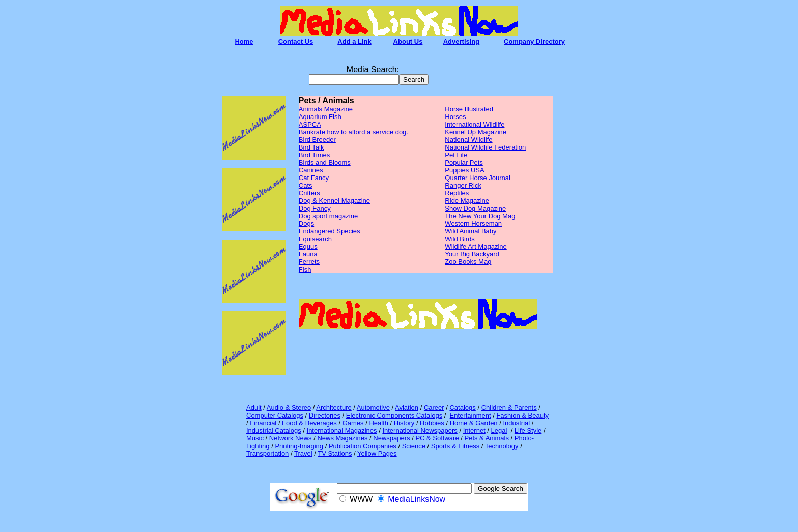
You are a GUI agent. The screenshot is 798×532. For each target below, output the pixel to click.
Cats (306, 185)
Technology (502, 446)
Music (255, 438)
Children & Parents (509, 408)
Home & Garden (474, 423)
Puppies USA (464, 170)
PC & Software (437, 438)
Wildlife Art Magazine (476, 246)
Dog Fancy (315, 208)
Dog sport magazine (328, 216)
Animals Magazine (326, 109)
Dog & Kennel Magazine (334, 201)
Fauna (308, 254)
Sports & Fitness (455, 446)
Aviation (407, 408)
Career (434, 408)
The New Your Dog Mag (480, 216)
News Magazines (342, 438)
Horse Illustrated (469, 109)
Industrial (516, 423)
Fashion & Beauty (522, 415)
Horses (455, 117)
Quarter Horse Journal (478, 178)
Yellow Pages (377, 453)
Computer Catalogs (275, 415)
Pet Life (456, 155)
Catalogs (462, 408)
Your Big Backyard (472, 254)
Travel (303, 453)
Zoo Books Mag (468, 262)
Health (379, 423)
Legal (499, 431)
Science (414, 446)
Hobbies (432, 423)
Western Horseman (473, 224)
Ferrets (309, 262)
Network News (291, 438)
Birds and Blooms (325, 162)
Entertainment (471, 415)
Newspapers (391, 438)
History (404, 423)
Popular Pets (464, 162)
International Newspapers (420, 431)
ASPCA (310, 124)
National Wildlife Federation (485, 147)
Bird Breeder (317, 140)
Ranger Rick (463, 185)
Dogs (306, 224)
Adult (254, 408)
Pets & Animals (487, 438)
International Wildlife (475, 124)
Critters (309, 193)
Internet (474, 431)
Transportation (267, 453)
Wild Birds (460, 239)
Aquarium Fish (320, 117)
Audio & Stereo (289, 408)
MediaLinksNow (417, 499)
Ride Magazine (467, 201)
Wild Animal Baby (471, 231)
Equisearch (315, 239)
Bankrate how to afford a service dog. (353, 132)
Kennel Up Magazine (476, 132)
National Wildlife (468, 140)
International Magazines (342, 431)
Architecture (334, 408)
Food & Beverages (309, 423)
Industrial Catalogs (274, 431)
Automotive (373, 408)
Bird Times (314, 155)
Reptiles (457, 193)
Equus (308, 246)
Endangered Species (330, 231)
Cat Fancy (314, 178)
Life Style (528, 431)
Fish (305, 269)
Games (353, 423)
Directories (325, 415)
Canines (311, 170)
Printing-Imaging (299, 446)
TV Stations (335, 453)
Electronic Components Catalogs (394, 415)
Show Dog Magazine (475, 208)
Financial (263, 423)
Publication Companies (363, 446)
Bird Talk (311, 147)
